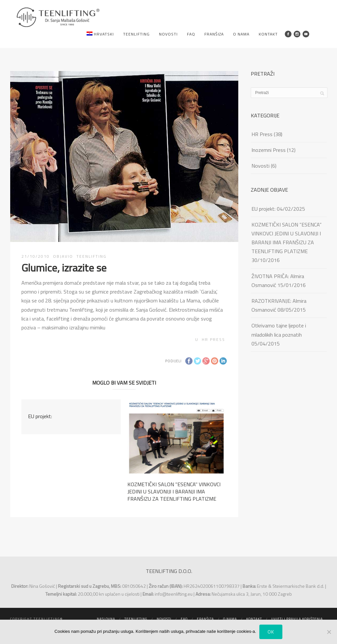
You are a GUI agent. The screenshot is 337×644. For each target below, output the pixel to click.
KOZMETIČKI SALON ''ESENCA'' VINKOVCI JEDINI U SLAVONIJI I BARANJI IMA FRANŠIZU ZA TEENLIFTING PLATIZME (174, 492)
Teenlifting (136, 34)
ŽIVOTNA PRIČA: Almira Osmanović (278, 281)
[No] (329, 632)
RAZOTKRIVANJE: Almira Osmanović (279, 305)
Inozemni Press (269, 150)
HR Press (213, 339)
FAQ (191, 34)
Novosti (168, 34)
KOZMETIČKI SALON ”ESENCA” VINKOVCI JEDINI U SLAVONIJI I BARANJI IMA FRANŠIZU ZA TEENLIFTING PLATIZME (286, 238)
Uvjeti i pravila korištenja (297, 619)
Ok (271, 632)
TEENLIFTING (91, 256)
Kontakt (268, 34)
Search (316, 34)
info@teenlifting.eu (174, 594)
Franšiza (214, 34)
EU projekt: (40, 416)
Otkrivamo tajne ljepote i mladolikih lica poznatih (279, 330)
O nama (241, 34)
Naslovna (106, 619)
